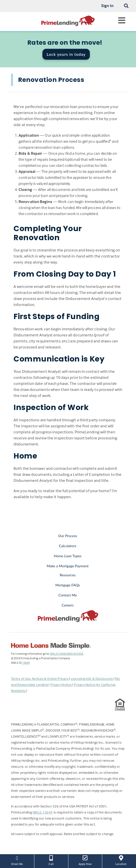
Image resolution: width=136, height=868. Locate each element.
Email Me (17, 860)
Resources (67, 575)
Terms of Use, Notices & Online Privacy (40, 678)
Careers (68, 605)
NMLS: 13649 (43, 812)
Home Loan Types (68, 556)
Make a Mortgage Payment (67, 566)
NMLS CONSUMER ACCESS (66, 654)
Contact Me (67, 595)
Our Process (68, 536)
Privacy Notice (61, 684)
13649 (26, 663)
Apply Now (85, 860)
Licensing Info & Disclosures (92, 678)
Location (121, 860)
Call (51, 860)
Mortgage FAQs (68, 585)
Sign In (107, 6)
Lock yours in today (66, 54)
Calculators (67, 546)
